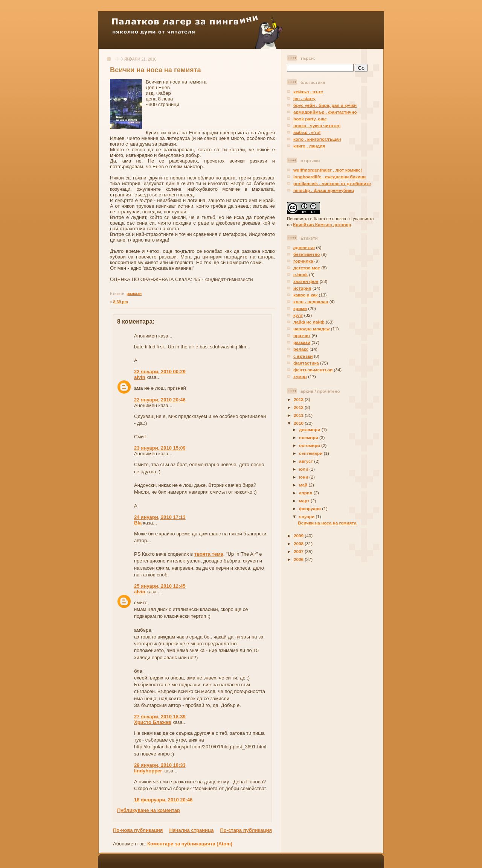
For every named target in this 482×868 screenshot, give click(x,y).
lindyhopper (148, 771)
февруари (310, 508)
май (304, 485)
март (305, 501)
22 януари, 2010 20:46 (160, 400)
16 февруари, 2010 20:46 (163, 800)
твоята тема (209, 554)
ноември (309, 437)
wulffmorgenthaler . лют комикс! (328, 170)
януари (307, 516)
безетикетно (307, 254)
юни (304, 477)
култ (298, 315)
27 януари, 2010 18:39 (160, 717)
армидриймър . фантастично (325, 112)
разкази (134, 294)
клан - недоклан (311, 302)
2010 (299, 423)
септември (311, 453)
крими (300, 308)
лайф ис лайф (309, 322)
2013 (299, 399)
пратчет (302, 335)
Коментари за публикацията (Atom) (190, 844)
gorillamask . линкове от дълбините (332, 183)
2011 (299, 415)
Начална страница (191, 830)
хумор (300, 376)
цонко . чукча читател (317, 125)
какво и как (305, 295)
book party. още (310, 119)
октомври (310, 445)
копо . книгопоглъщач (317, 139)
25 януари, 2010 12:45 (160, 586)
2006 (299, 559)
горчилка (303, 261)
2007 (299, 551)
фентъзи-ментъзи (313, 370)
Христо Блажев (153, 722)
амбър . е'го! (307, 132)
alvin (140, 377)
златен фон (306, 281)
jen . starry (304, 98)
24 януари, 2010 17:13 (160, 517)
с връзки (303, 356)
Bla (138, 523)
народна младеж (312, 329)
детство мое (307, 268)
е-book (300, 274)
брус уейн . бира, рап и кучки (325, 105)
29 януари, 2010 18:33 (160, 765)
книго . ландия (309, 146)
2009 (299, 536)
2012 (299, 407)
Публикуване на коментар (149, 810)
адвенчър (304, 247)
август (307, 461)
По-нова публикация (138, 830)
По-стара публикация (246, 830)
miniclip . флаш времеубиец (324, 190)
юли (304, 469)
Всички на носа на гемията (156, 70)
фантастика (306, 363)
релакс (301, 349)
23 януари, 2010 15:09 (160, 448)
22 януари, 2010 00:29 (160, 372)
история (302, 288)
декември (310, 429)
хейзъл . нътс (308, 92)
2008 (299, 543)
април (306, 493)
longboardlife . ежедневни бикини (329, 177)
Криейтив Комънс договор (322, 224)
